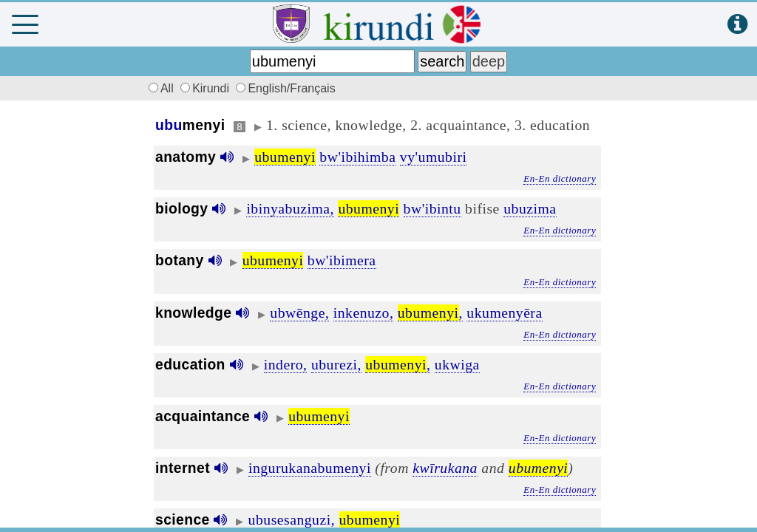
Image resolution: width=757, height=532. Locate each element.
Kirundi (206, 88)
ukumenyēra (504, 313)
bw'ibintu (432, 208)
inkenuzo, (364, 313)
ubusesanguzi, (292, 519)
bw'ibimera (342, 260)
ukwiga (457, 364)
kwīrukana (445, 468)
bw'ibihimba (357, 157)
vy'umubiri (434, 157)
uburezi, (336, 364)
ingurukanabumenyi (310, 468)
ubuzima (530, 208)
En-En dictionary (560, 178)
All (159, 88)
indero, (286, 364)
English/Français (285, 88)
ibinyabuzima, (290, 208)
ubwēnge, (299, 313)
